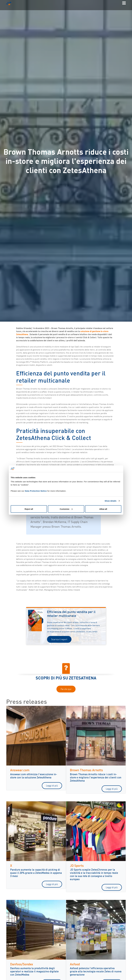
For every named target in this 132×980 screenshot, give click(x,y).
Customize (66, 509)
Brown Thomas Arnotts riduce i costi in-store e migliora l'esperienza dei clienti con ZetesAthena (96, 777)
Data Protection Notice (36, 491)
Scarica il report (59, 639)
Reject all (29, 509)
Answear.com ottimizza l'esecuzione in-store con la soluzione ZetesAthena (34, 776)
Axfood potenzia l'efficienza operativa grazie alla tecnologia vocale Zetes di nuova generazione (96, 971)
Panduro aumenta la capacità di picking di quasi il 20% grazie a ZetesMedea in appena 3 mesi (36, 873)
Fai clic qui (66, 689)
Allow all (103, 509)
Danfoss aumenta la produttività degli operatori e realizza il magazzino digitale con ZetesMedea (34, 971)
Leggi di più (52, 786)
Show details (111, 501)
